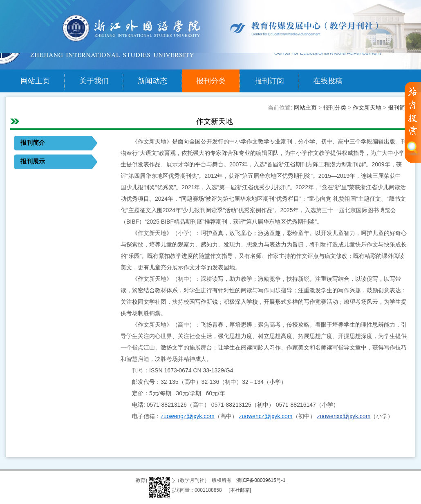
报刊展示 (33, 161)
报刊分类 (211, 81)
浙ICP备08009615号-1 (261, 480)
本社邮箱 (240, 490)
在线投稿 (328, 81)
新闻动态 (152, 81)
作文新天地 (367, 108)
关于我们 (94, 81)
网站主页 (35, 81)
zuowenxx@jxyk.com (344, 416)
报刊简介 (399, 108)
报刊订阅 (269, 81)
